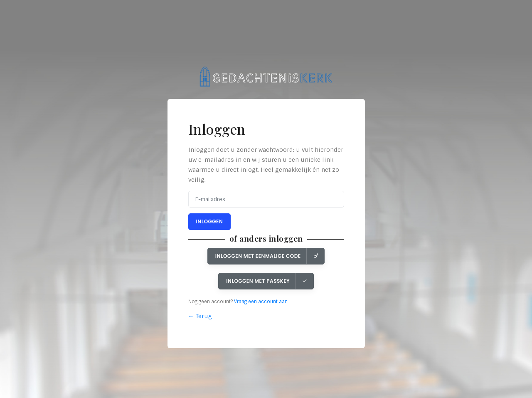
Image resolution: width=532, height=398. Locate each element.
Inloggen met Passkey (267, 281)
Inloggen (210, 221)
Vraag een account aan (261, 302)
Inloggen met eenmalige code (267, 256)
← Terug (200, 316)
